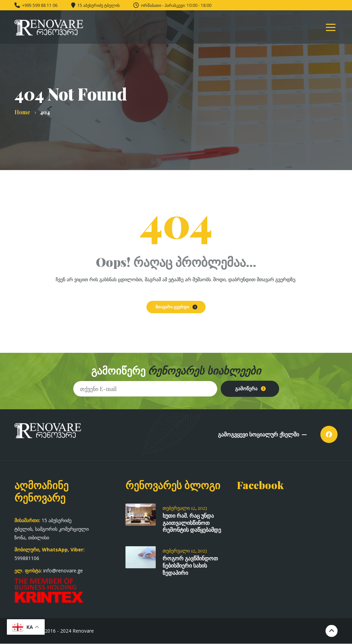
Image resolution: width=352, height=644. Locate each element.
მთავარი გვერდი (172, 307)
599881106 (27, 558)
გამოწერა (246, 388)
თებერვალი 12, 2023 (185, 508)
